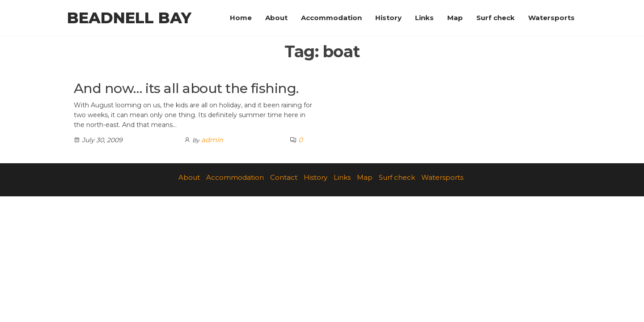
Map (455, 18)
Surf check (496, 18)
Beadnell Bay (129, 18)
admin (212, 140)
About (276, 18)
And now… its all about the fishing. (186, 88)
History (388, 18)
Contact (284, 177)
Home (241, 18)
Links (424, 18)
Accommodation (331, 18)
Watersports (551, 18)
